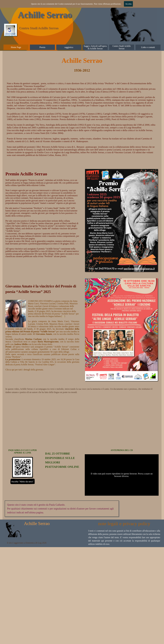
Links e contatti (148, 47)
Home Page (16, 47)
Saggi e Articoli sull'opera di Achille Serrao (95, 47)
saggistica (69, 47)
